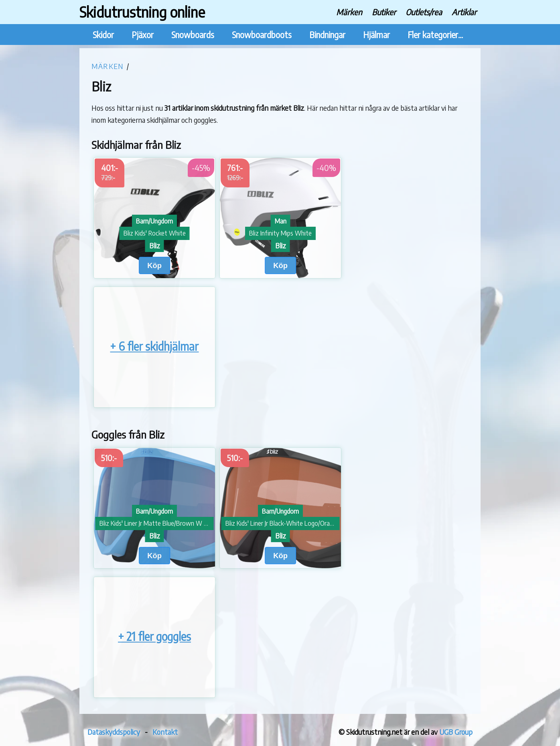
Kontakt (165, 732)
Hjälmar (376, 35)
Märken (349, 12)
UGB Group (456, 732)
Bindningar (327, 35)
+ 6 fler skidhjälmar (154, 347)
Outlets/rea (424, 12)
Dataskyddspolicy (114, 732)
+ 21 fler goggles (154, 636)
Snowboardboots (262, 35)
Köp (154, 265)
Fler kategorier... (435, 35)
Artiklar (464, 12)
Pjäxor (143, 35)
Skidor (103, 35)
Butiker (384, 12)
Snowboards (193, 35)
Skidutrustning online (142, 12)
